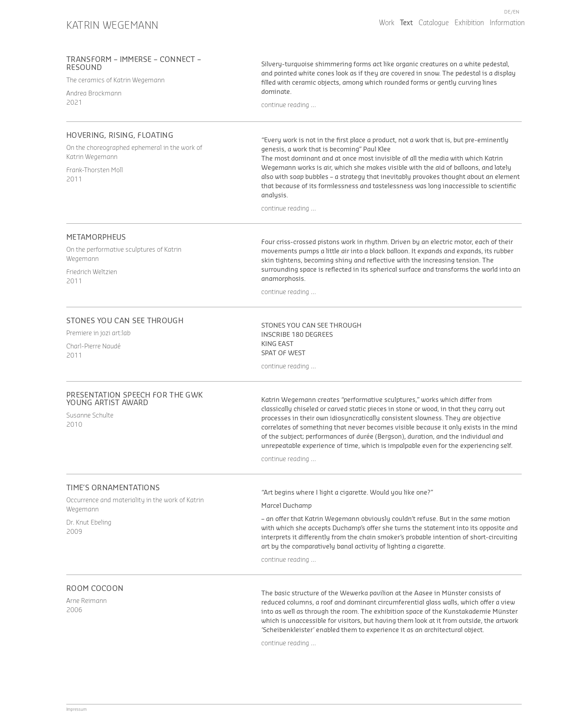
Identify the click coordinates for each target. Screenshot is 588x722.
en (516, 12)
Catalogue (434, 23)
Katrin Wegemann (112, 26)
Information (507, 23)
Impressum (76, 710)
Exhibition (469, 23)
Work (387, 23)
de (507, 12)
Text (406, 23)
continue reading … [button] (289, 105)
